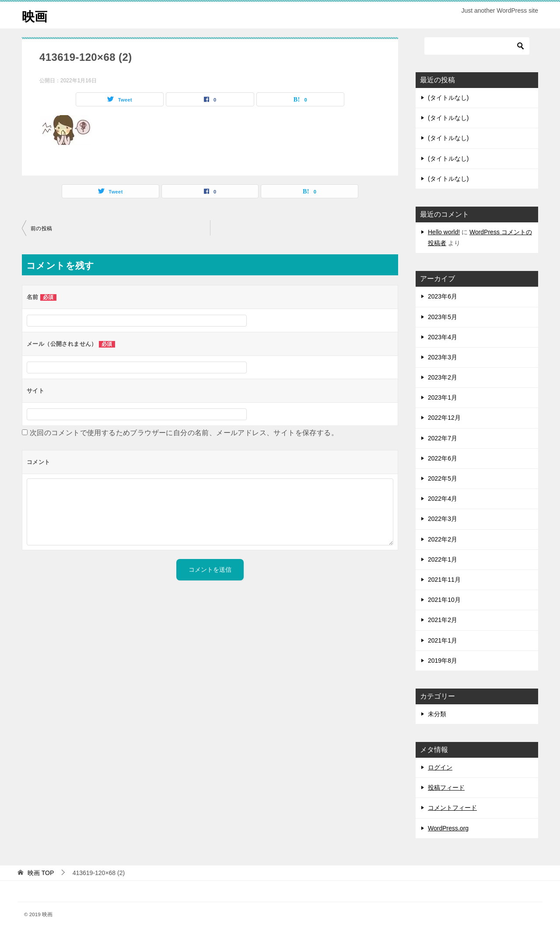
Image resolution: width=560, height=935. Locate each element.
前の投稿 (42, 228)
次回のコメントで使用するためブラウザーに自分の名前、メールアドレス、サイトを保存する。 (184, 433)
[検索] (477, 46)
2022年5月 (443, 478)
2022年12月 (444, 418)
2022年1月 (443, 559)
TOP (41, 873)
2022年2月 (443, 539)
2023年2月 (443, 377)
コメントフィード (452, 808)
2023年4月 (443, 337)
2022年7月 (443, 438)
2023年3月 (443, 357)
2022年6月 (443, 458)
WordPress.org (448, 828)
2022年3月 (443, 519)
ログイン (440, 767)
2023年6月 (443, 296)
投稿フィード (446, 787)
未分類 (437, 714)
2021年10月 (444, 600)
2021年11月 (444, 580)
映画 (35, 15)
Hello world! (444, 232)
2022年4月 (443, 499)
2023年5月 (443, 317)
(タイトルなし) (448, 98)
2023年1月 (443, 397)
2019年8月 (443, 661)
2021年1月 (443, 640)
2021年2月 (443, 620)
